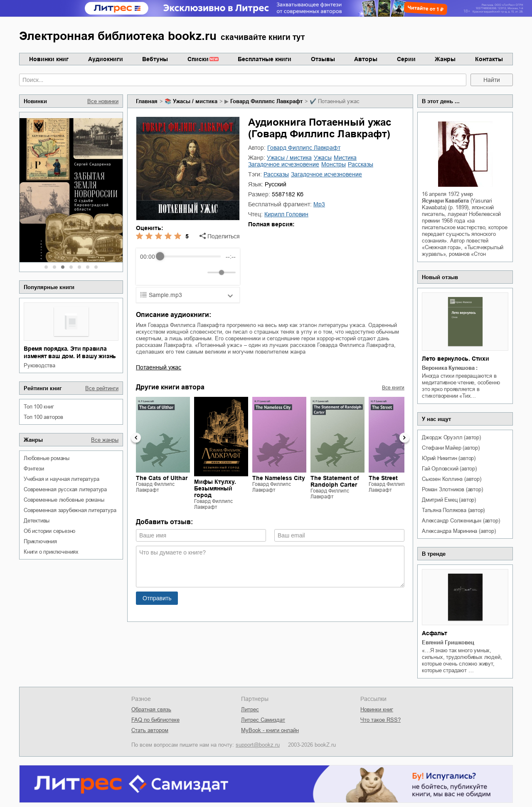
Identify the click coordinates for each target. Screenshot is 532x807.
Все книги (393, 388)
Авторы (366, 59)
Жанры (445, 59)
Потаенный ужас (159, 367)
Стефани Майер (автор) (451, 448)
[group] (188, 267)
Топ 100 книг (39, 407)
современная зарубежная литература (70, 510)
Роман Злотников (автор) (452, 489)
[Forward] (185, 272)
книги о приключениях (51, 552)
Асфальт (435, 633)
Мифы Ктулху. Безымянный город (215, 488)
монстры (334, 164)
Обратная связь (151, 709)
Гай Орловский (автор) (449, 469)
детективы (37, 521)
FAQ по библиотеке (155, 720)
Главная (147, 101)
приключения (40, 541)
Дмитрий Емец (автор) (449, 500)
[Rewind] (149, 272)
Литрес (250, 709)
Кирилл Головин (286, 214)
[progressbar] (190, 257)
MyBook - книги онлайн (270, 730)
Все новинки (103, 101)
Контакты (489, 59)
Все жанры (105, 440)
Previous (136, 438)
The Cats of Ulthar (162, 478)
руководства (39, 365)
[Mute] (199, 272)
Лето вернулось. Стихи (456, 359)
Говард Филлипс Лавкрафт (266, 101)
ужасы (323, 158)
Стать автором (150, 730)
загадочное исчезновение (284, 164)
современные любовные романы (64, 500)
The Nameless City (279, 478)
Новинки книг (49, 59)
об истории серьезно (49, 531)
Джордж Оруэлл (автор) (451, 437)
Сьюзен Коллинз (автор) (452, 479)
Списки (198, 59)
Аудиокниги (106, 59)
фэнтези (34, 469)
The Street (383, 478)
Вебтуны (155, 59)
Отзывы (323, 59)
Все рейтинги (102, 388)
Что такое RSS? (381, 720)
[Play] (167, 272)
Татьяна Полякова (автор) (453, 510)
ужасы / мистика (195, 101)
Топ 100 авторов (43, 417)
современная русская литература (65, 489)
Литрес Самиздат (263, 720)
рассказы (361, 164)
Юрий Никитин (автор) (449, 458)
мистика (345, 158)
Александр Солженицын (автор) (461, 521)
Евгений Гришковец (448, 642)
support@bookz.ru (258, 745)
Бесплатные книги (265, 59)
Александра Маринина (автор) (459, 531)
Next (404, 438)
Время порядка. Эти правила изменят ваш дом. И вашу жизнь (70, 352)
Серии (406, 59)
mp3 (319, 204)
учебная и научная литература (61, 479)
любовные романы (47, 458)
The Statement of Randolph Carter (335, 481)
